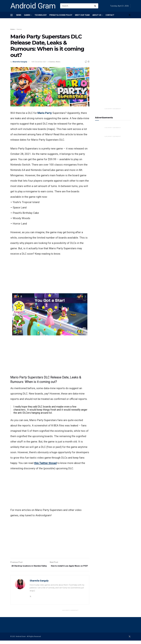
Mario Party (45, 113)
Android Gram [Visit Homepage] (33, 6)
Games (27, 15)
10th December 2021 (39, 62)
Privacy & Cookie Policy (61, 15)
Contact (110, 15)
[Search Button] (96, 6)
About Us (97, 15)
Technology (41, 15)
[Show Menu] (12, 15)
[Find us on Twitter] (130, 15)
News (19, 15)
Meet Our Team (82, 15)
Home (12, 29)
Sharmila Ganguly (20, 62)
